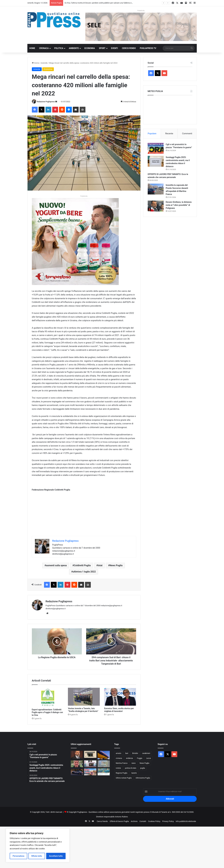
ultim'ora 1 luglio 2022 (84, 572)
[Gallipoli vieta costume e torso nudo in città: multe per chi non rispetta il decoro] (90, 772)
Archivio (134, 821)
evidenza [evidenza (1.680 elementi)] (130, 758)
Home (32, 48)
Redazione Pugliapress (46, 102)
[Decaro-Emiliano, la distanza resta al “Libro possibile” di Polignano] (156, 206)
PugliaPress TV (148, 48)
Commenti (187, 134)
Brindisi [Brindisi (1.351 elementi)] (135, 753)
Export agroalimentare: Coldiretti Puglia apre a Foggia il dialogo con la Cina (47, 712)
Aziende (44, 63)
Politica (59, 48)
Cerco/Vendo (129, 48)
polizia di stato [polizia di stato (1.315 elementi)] (131, 768)
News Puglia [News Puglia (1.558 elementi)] (144, 763)
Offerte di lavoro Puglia (119, 821)
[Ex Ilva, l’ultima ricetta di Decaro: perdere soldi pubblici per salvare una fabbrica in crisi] (77, 755)
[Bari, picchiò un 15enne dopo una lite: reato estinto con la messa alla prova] (90, 754)
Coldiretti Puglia (82, 565)
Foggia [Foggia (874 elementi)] (140, 758)
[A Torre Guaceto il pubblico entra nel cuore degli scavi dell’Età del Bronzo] (104, 764)
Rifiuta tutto (37, 856)
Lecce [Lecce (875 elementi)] (149, 758)
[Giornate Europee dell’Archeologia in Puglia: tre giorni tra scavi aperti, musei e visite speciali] (104, 772)
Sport (102, 48)
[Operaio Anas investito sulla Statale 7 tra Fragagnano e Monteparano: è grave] (104, 755)
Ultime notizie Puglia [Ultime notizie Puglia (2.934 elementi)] (124, 778)
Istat (100, 565)
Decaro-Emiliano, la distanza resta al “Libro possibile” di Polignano (179, 205)
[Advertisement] (84, 516)
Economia (90, 48)
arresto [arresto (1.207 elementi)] (119, 753)
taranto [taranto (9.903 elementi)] (134, 773)
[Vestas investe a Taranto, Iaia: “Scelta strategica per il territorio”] (84, 697)
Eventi (114, 48)
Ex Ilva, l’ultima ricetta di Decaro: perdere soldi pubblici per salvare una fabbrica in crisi (100, 3)
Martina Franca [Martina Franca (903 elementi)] (122, 763)
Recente (169, 134)
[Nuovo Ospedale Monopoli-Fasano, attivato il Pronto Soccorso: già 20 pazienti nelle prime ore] (90, 764)
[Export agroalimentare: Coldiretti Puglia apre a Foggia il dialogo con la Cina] (48, 697)
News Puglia (116, 565)
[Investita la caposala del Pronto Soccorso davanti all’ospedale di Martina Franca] (156, 189)
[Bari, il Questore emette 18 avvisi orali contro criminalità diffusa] (77, 772)
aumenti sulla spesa (56, 565)
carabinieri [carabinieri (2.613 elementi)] (146, 753)
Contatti (143, 821)
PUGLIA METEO (170, 109)
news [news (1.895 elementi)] (134, 763)
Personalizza (18, 856)
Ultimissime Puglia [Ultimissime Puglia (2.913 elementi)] (143, 778)
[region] (38, 845)
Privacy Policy (168, 821)
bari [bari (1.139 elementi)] (127, 753)
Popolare (152, 134)
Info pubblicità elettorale (186, 821)
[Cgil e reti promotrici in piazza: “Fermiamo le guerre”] (156, 148)
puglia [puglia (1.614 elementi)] (143, 768)
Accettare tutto (56, 856)
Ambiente (74, 48)
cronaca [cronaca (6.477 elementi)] (119, 758)
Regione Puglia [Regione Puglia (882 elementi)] (122, 773)
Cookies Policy (154, 821)
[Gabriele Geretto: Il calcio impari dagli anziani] (77, 764)
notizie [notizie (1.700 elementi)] (118, 768)
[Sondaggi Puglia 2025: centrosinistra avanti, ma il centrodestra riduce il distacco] (156, 161)
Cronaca (44, 48)
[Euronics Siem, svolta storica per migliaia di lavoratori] (120, 697)
